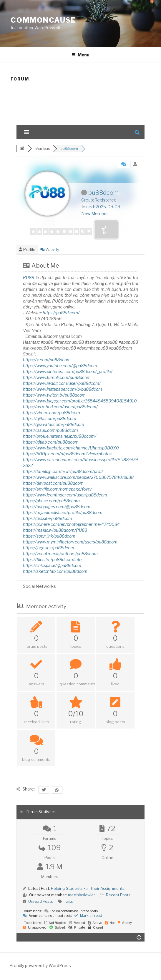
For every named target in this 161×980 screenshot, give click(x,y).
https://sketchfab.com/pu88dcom (55, 571)
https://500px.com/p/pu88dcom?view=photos (67, 454)
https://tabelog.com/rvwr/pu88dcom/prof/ (63, 471)
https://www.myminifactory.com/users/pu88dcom (70, 542)
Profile (27, 249)
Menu (80, 55)
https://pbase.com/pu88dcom (51, 501)
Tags (68, 901)
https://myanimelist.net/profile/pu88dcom (63, 512)
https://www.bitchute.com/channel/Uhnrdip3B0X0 (71, 448)
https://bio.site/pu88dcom (48, 518)
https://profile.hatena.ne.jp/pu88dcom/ (60, 436)
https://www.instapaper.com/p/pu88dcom (63, 389)
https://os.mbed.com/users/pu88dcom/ (60, 407)
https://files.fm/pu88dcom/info (52, 559)
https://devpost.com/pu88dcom (53, 483)
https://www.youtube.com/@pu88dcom (60, 366)
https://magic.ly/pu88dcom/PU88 (55, 530)
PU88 (29, 277)
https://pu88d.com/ (61, 313)
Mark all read (88, 916)
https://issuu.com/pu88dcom (50, 430)
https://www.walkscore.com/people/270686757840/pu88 (78, 477)
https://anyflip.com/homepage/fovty (57, 489)
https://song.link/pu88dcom (49, 536)
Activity (50, 249)
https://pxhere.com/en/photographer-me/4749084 (71, 524)
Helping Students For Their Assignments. (88, 888)
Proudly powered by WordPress (40, 965)
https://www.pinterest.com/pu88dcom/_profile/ (68, 371)
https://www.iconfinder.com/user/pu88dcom (65, 495)
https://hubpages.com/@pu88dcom (57, 507)
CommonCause (43, 20)
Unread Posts (41, 901)
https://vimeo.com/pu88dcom (52, 413)
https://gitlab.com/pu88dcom (51, 442)
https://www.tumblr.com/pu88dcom (57, 377)
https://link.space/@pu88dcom (52, 565)
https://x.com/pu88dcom (47, 360)
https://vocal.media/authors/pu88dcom (60, 554)
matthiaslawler (82, 895)
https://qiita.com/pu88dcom (50, 418)
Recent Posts (118, 895)
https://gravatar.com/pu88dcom (54, 424)
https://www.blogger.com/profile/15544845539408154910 (80, 401)
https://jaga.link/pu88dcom (49, 548)
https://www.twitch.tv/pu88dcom (54, 395)
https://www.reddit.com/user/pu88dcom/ (62, 383)
